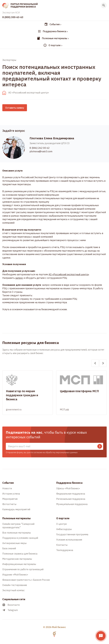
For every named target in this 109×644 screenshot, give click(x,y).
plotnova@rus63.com (41, 151)
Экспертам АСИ (11, 13)
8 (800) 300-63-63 (13, 17)
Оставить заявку (15, 108)
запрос (19, 278)
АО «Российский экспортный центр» (69, 274)
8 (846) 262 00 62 (40, 148)
